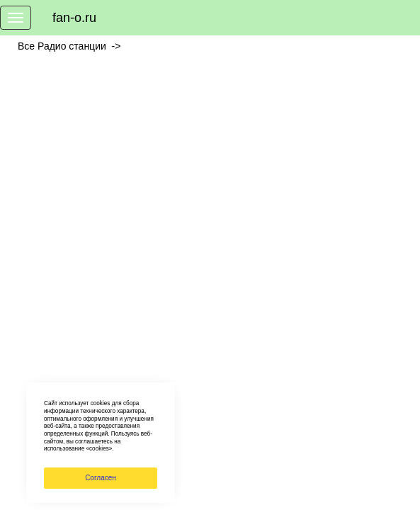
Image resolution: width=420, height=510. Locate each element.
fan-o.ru (74, 18)
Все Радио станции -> (72, 46)
